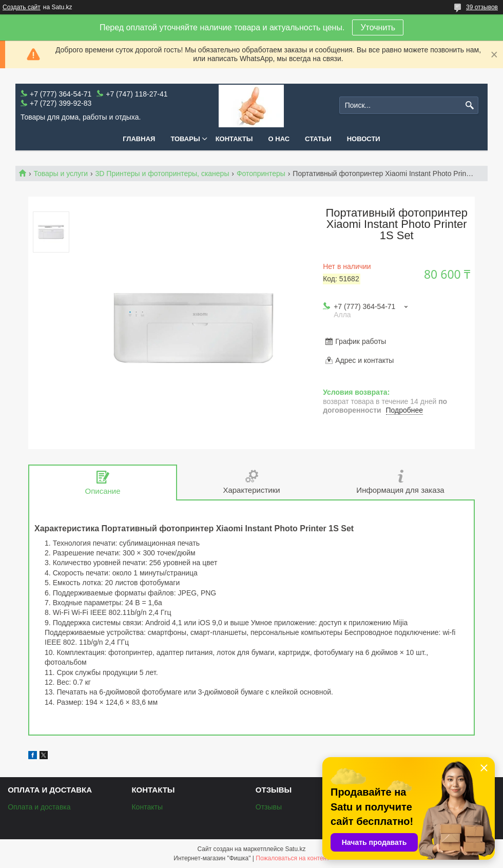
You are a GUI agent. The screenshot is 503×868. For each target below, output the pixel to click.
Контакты (234, 139)
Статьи (318, 139)
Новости (364, 139)
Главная (139, 139)
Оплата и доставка (39, 807)
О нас (279, 139)
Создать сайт (22, 7)
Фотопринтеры (261, 173)
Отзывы (269, 807)
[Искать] (469, 105)
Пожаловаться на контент (292, 858)
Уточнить (378, 27)
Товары (185, 139)
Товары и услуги (61, 173)
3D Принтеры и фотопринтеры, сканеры (162, 173)
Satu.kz (295, 849)
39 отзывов (482, 7)
